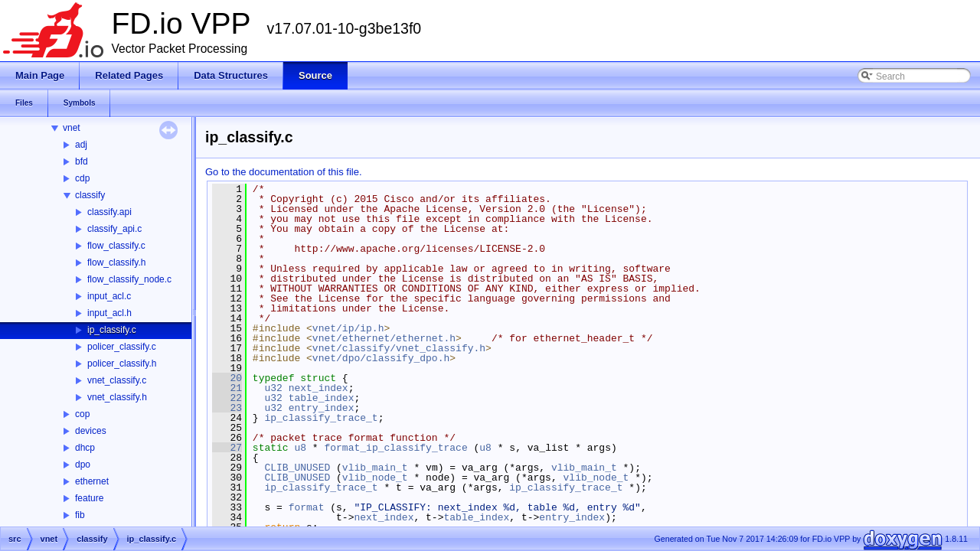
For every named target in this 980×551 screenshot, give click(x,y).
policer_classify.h (122, 364)
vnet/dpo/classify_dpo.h (381, 358)
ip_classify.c (112, 330)
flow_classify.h (116, 262)
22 (227, 398)
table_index (322, 398)
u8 (300, 448)
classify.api (109, 212)
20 (227, 378)
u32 (273, 388)
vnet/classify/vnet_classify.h (399, 348)
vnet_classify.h (117, 397)
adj (81, 145)
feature (89, 498)
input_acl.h (109, 313)
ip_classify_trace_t (321, 418)
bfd (82, 161)
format (307, 507)
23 (227, 408)
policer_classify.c (122, 347)
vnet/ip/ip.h (348, 328)
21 (227, 388)
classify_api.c (114, 229)
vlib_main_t (375, 468)
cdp (82, 178)
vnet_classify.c (117, 380)
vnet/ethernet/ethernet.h (384, 338)
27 (227, 448)
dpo (83, 465)
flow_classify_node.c (129, 279)
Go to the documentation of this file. (284, 172)
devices (91, 431)
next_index (318, 388)
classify (90, 195)
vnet (72, 128)
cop (82, 414)
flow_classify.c (116, 246)
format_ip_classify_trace (395, 448)
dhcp (85, 448)
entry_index (322, 408)
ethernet (92, 481)
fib (80, 515)
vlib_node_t (375, 478)
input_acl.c (109, 296)
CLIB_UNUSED (297, 468)
